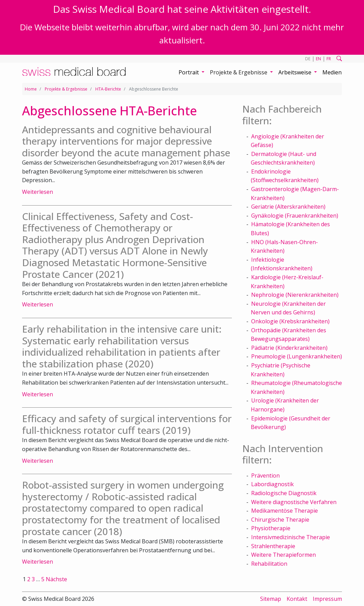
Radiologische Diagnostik (284, 493)
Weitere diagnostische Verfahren (294, 502)
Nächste (56, 579)
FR (329, 59)
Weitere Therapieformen (283, 555)
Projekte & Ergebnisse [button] (239, 72)
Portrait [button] (189, 72)
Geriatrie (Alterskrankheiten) (288, 207)
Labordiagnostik (272, 484)
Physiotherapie (271, 528)
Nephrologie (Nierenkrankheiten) (295, 295)
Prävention (265, 476)
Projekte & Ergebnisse (66, 89)
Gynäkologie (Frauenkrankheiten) (295, 216)
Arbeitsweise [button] (296, 72)
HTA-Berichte (108, 89)
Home (31, 89)
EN (318, 59)
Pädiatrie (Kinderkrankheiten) (289, 348)
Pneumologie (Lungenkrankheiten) (297, 356)
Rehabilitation (269, 564)
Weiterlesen (38, 192)
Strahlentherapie (273, 546)
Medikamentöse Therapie (285, 511)
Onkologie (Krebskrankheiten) (290, 321)
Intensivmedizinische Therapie (291, 537)
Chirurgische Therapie (280, 520)
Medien (332, 72)
